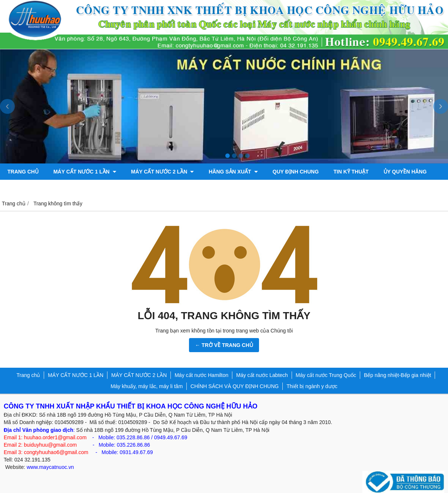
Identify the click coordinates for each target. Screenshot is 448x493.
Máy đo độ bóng (95, 188)
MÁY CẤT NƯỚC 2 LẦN (163, 172)
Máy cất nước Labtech (262, 375)
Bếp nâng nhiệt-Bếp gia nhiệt (397, 375)
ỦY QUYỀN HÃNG (405, 172)
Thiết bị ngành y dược (312, 386)
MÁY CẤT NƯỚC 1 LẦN (85, 172)
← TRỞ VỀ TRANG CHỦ (224, 345)
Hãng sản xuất (233, 172)
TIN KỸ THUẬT (351, 172)
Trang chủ (23, 172)
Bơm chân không (32, 188)
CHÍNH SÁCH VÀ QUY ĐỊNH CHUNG (235, 386)
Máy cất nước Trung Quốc (326, 375)
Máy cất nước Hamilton (201, 375)
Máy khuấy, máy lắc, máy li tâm (147, 386)
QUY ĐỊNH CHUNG (296, 172)
